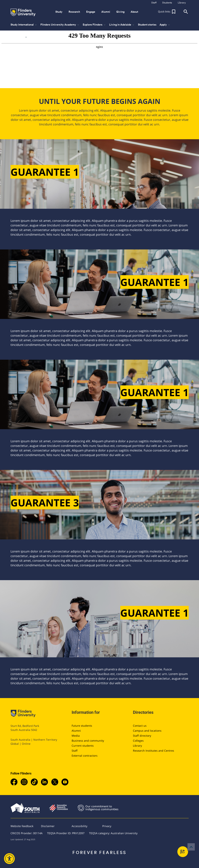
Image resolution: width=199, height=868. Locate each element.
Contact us (140, 726)
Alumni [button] (106, 12)
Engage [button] (91, 12)
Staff (75, 751)
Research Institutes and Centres (154, 751)
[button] (167, 12)
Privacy (107, 826)
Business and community (88, 741)
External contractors (85, 756)
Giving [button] (120, 12)
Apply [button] (165, 25)
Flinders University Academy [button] (60, 25)
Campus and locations (147, 731)
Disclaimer (48, 826)
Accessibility (79, 826)
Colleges (138, 741)
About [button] (134, 12)
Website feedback (22, 826)
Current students (83, 746)
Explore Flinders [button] (94, 25)
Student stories (147, 25)
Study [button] (59, 12)
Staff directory (142, 736)
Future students (82, 726)
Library (137, 746)
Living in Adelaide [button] (122, 25)
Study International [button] (24, 25)
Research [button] (74, 12)
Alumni (76, 731)
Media (76, 736)
